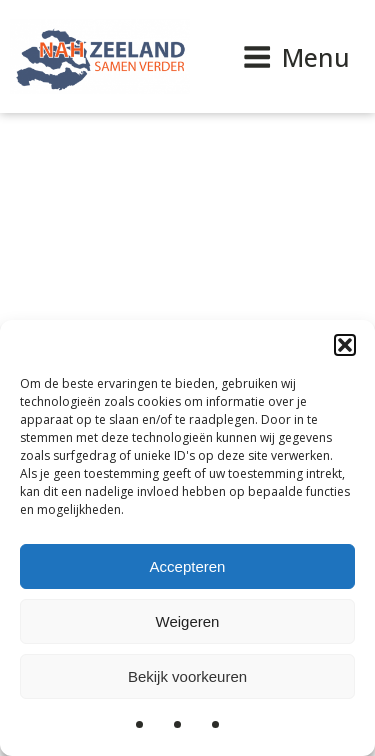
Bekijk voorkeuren (187, 676)
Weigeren (188, 621)
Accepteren (188, 566)
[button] (345, 345)
